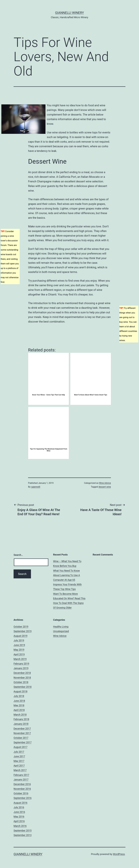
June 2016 (19, 812)
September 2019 (23, 631)
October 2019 (21, 627)
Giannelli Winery (69, 13)
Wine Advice (105, 483)
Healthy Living (61, 627)
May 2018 (19, 705)
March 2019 (20, 659)
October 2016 (21, 793)
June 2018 (19, 701)
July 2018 (19, 696)
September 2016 (23, 798)
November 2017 (22, 733)
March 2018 (20, 715)
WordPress (119, 854)
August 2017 (20, 747)
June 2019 (19, 645)
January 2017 (21, 780)
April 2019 (19, 654)
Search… (18, 555)
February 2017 (21, 775)
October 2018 (21, 682)
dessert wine (105, 487)
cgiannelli (36, 487)
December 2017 (22, 729)
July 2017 (19, 752)
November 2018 (22, 678)
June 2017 (19, 756)
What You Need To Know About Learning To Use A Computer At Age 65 (66, 575)
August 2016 (20, 803)
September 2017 (23, 742)
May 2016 (19, 817)
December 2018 (22, 673)
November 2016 (22, 789)
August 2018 (20, 691)
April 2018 (19, 710)
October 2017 (21, 738)
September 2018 (23, 687)
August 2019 (20, 636)
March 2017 (20, 770)
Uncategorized (61, 631)
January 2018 (21, 724)
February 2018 (21, 719)
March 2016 (20, 826)
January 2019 (21, 668)
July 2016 (19, 807)
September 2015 (23, 831)
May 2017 (19, 761)
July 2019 (19, 640)
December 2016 (22, 784)
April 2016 (19, 821)
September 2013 (23, 835)
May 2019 (19, 650)
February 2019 (21, 664)
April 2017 (19, 766)
